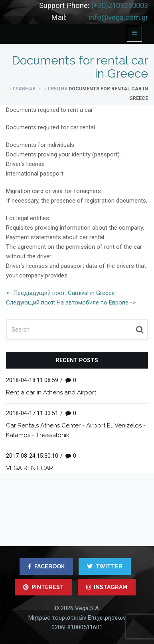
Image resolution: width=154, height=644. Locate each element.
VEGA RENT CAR (30, 468)
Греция (58, 89)
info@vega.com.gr (118, 18)
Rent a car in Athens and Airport (51, 392)
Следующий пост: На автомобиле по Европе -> (71, 302)
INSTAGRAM (107, 587)
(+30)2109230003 (120, 6)
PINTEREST (43, 587)
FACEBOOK (46, 566)
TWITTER (105, 566)
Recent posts (77, 360)
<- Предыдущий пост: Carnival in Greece (60, 293)
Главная (24, 89)
